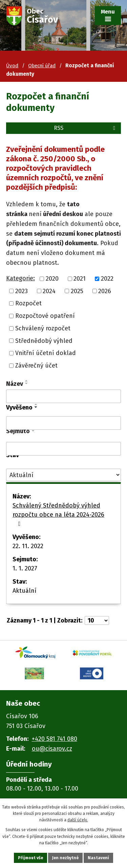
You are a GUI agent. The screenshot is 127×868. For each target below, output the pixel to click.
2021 (80, 279)
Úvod (12, 66)
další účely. (78, 820)
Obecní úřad (42, 66)
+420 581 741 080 (55, 739)
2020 (52, 279)
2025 (77, 291)
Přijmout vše (30, 858)
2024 (49, 291)
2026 (105, 291)
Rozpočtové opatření (45, 316)
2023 (22, 291)
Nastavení (98, 858)
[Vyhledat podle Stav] (63, 475)
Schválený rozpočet (43, 328)
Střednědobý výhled (44, 341)
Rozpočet (28, 303)
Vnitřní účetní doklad (46, 353)
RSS (86, 128)
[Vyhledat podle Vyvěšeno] (63, 423)
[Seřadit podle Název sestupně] (27, 383)
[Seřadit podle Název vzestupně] (27, 381)
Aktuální (25, 591)
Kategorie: (20, 278)
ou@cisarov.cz (52, 749)
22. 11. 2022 (28, 546)
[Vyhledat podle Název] (63, 396)
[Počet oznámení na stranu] (97, 620)
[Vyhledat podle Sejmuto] (63, 449)
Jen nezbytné (65, 858)
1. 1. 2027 (25, 568)
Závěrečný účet (36, 366)
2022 (107, 279)
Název (15, 384)
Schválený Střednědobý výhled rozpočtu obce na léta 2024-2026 (58, 514)
